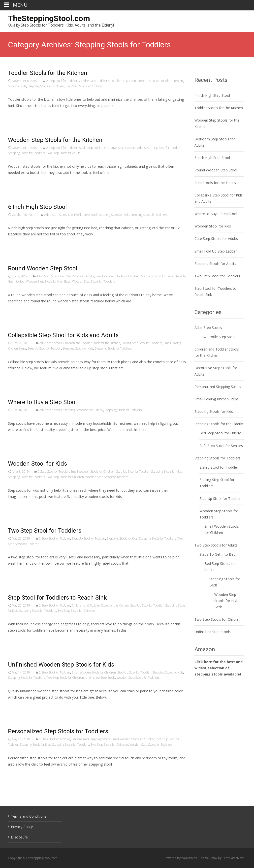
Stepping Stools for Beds (157, 276)
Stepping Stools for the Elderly (83, 410)
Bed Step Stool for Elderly (220, 433)
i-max (214, 858)
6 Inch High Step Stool (37, 207)
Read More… (19, 115)
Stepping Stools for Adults (215, 264)
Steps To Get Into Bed (217, 554)
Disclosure (19, 837)
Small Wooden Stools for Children (118, 276)
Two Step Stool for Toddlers (45, 531)
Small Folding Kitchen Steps (217, 399)
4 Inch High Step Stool (212, 95)
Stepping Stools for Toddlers (46, 86)
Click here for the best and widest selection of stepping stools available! (219, 668)
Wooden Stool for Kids (37, 464)
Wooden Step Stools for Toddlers (94, 281)
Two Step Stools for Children (85, 86)
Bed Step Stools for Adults (77, 276)
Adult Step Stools (90, 148)
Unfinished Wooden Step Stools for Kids (61, 665)
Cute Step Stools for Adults (216, 239)
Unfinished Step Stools (100, 678)
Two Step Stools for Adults (63, 153)
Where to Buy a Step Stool (42, 402)
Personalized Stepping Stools (91, 739)
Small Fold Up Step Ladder (216, 251)
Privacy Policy (22, 827)
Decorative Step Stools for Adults (124, 148)
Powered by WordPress (181, 858)
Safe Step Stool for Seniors (221, 446)
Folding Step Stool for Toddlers (142, 343)
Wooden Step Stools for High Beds (48, 281)
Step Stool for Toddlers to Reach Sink (57, 598)
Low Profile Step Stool (82, 215)
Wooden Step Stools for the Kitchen (55, 140)
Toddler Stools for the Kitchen (48, 73)
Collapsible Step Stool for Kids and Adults (63, 335)
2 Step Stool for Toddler (62, 81)
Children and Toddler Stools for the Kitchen (107, 81)
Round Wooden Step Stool (43, 268)
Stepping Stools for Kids (114, 215)
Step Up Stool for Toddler (154, 81)
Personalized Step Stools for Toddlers (58, 731)
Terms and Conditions (29, 816)
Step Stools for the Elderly (215, 183)
